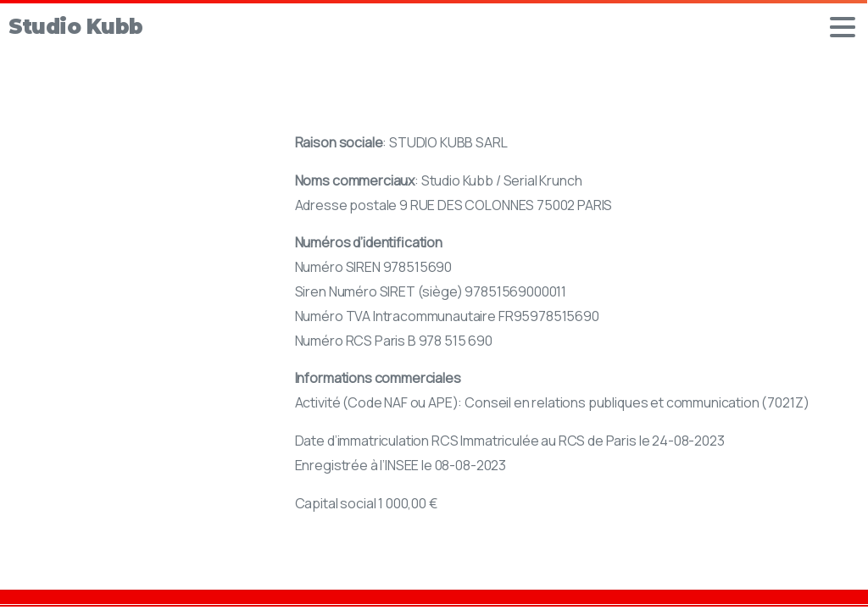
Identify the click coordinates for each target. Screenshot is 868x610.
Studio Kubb (76, 27)
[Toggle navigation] (843, 27)
